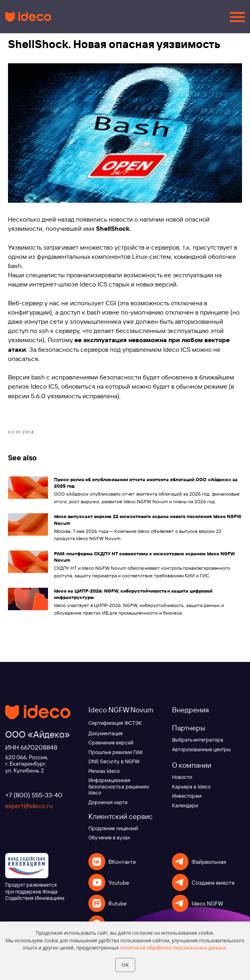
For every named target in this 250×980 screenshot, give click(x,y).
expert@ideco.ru (29, 807)
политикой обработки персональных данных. (174, 948)
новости (121, 220)
